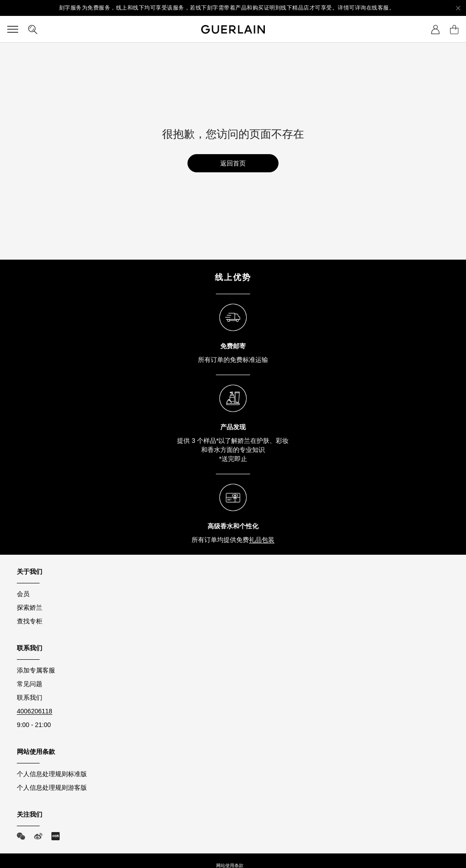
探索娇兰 (30, 607)
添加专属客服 (36, 670)
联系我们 (30, 697)
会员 (23, 594)
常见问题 (30, 684)
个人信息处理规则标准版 (52, 774)
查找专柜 (30, 621)
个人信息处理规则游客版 (52, 788)
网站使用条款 (230, 865)
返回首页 (233, 163)
